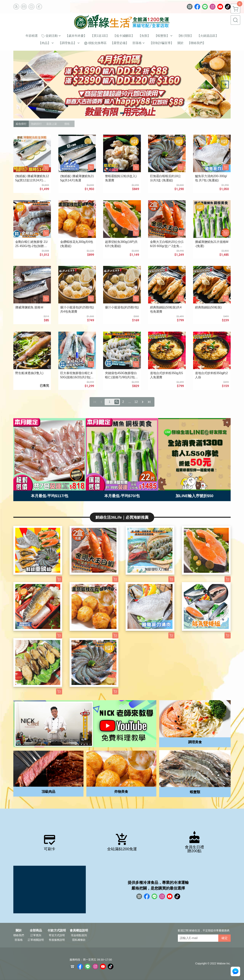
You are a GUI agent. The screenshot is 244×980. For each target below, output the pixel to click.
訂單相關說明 (36, 940)
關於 (19, 930)
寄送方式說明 (57, 935)
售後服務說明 (57, 940)
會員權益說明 (79, 930)
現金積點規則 (79, 935)
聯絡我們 (19, 935)
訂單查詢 (36, 935)
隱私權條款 (79, 940)
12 (136, 402)
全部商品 (36, 930)
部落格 (19, 940)
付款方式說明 (57, 930)
